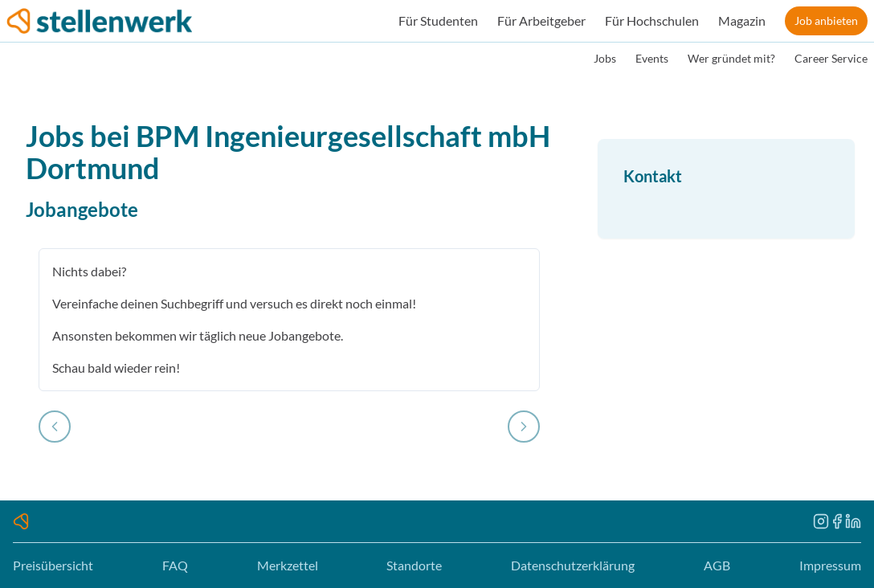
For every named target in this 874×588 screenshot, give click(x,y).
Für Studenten (438, 20)
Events (652, 58)
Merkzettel (288, 565)
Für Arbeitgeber (541, 20)
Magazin (742, 20)
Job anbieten (826, 20)
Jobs (605, 58)
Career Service (831, 58)
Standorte (414, 565)
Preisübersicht (53, 565)
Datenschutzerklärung (573, 565)
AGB (717, 565)
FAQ (175, 565)
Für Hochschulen (652, 20)
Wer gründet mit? (731, 58)
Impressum (830, 565)
